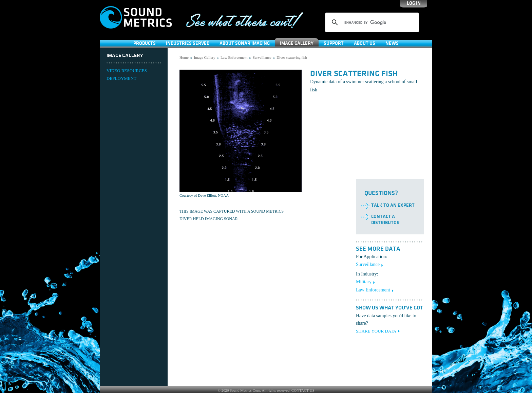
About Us (365, 43)
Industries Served (188, 43)
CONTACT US (303, 390)
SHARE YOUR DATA (376, 331)
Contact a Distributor (385, 220)
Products (145, 43)
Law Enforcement (234, 57)
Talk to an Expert (393, 205)
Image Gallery (297, 43)
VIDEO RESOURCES (127, 70)
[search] (371, 22)
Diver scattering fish (292, 57)
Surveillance (262, 57)
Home (184, 57)
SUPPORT (334, 43)
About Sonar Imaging (245, 43)
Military (364, 282)
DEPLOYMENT (121, 78)
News (392, 43)
